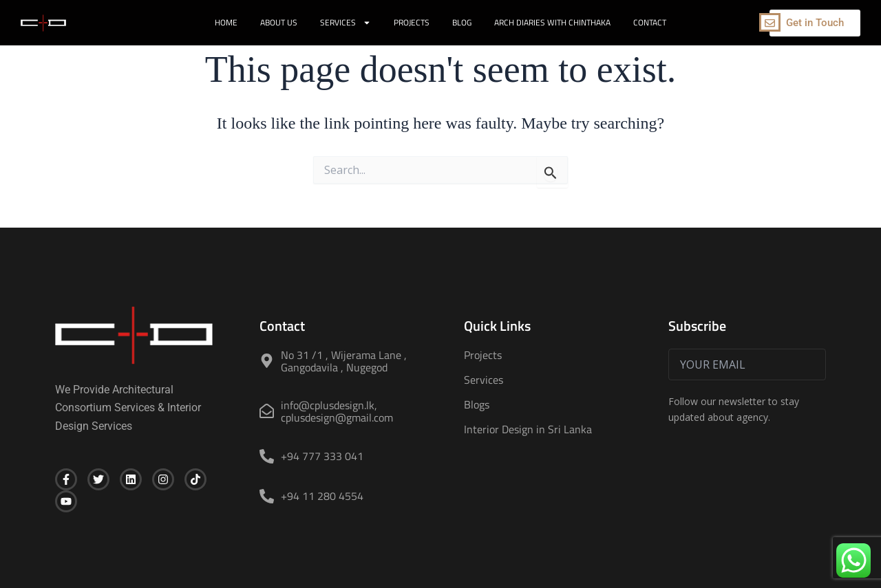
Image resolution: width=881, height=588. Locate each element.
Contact (650, 22)
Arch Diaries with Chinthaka (552, 22)
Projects (412, 22)
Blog (462, 22)
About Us (279, 22)
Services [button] (346, 23)
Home (226, 22)
